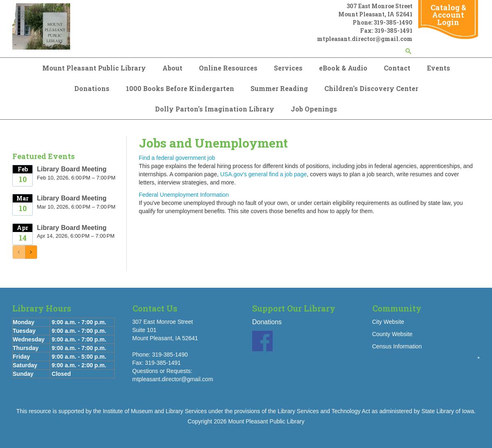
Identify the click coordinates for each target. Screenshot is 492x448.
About (172, 68)
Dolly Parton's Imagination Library (215, 109)
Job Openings (314, 109)
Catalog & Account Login (448, 15)
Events (438, 68)
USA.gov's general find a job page (263, 174)
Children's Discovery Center (371, 88)
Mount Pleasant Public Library (94, 68)
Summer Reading (279, 88)
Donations (92, 88)
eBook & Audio (343, 68)
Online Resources (228, 68)
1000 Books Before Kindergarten (180, 88)
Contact (397, 68)
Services (288, 68)
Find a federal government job (177, 158)
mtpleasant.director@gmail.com (365, 39)
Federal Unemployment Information (184, 195)
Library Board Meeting (72, 169)
